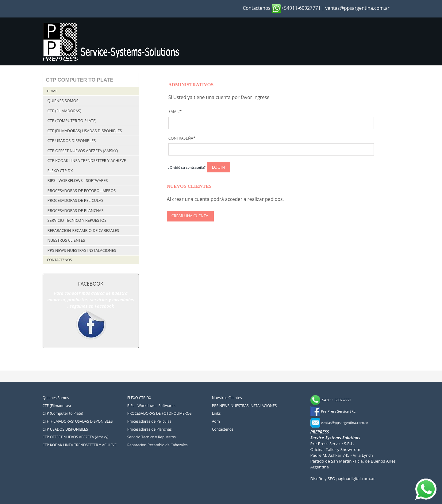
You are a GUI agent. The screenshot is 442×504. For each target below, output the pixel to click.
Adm (216, 421)
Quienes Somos (63, 101)
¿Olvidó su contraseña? (187, 167)
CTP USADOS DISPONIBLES (72, 141)
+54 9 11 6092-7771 (331, 400)
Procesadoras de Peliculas (75, 200)
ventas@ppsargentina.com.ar (357, 8)
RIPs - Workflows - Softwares (78, 181)
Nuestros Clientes (66, 240)
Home (52, 91)
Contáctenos (223, 429)
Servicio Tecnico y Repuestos (77, 220)
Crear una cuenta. (190, 216)
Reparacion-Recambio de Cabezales (83, 231)
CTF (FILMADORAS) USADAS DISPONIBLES (85, 131)
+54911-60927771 (296, 8)
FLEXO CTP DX (60, 171)
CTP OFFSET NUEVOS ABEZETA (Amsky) (83, 151)
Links (216, 413)
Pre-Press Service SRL (333, 411)
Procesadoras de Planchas (76, 211)
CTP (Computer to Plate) (72, 121)
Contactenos (257, 8)
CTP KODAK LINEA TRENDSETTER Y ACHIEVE (87, 161)
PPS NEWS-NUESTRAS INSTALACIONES (82, 250)
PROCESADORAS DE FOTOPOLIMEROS (82, 191)
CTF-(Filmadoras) (64, 111)
